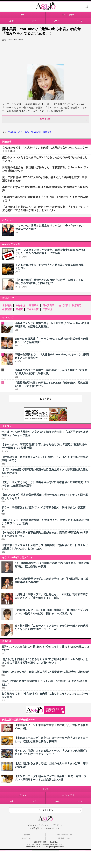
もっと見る (45, 399)
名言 (20, 132)
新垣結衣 (34, 305)
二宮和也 (47, 309)
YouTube (12, 132)
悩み (27, 132)
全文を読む (45, 119)
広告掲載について (64, 838)
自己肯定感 (36, 132)
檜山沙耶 (63, 305)
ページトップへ (45, 810)
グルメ (18, 272)
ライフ (18, 232)
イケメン (23, 795)
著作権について (27, 838)
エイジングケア (21, 257)
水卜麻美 (7, 305)
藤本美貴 (47, 132)
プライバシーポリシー (64, 835)
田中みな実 (33, 309)
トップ (45, 789)
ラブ (34, 801)
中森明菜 (7, 309)
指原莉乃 (77, 305)
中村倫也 (20, 305)
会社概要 (27, 835)
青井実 (19, 309)
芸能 (11, 801)
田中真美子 (48, 305)
